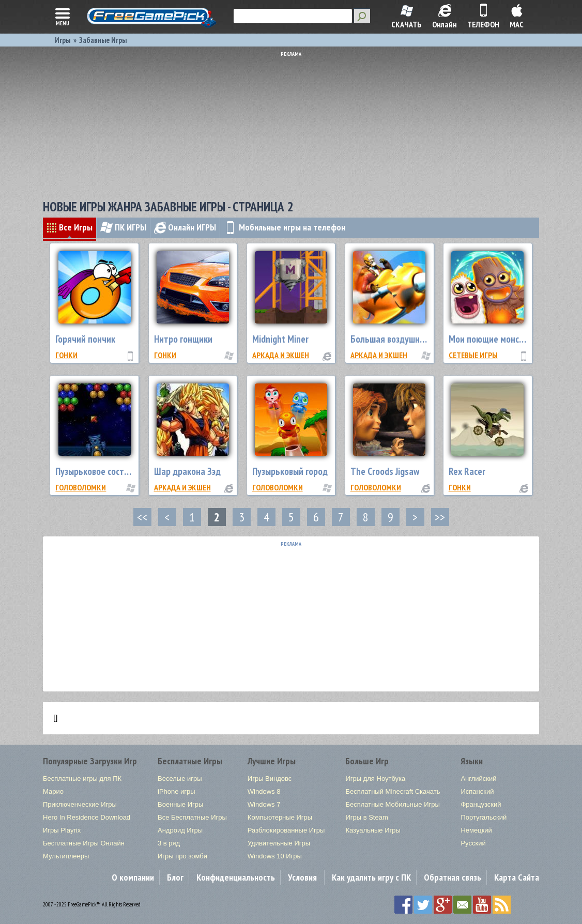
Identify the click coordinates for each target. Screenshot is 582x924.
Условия (302, 877)
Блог (175, 877)
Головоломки (81, 487)
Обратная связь (453, 877)
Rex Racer (467, 471)
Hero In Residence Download (87, 817)
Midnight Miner (280, 339)
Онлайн (185, 227)
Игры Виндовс (270, 779)
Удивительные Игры (279, 843)
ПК (123, 227)
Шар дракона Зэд (187, 471)
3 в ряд (169, 843)
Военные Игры (180, 804)
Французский (481, 804)
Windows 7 (264, 804)
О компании (133, 877)
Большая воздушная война (402, 339)
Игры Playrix (62, 830)
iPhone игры (177, 791)
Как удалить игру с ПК (371, 877)
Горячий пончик (85, 339)
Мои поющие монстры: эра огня (509, 339)
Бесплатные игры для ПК (82, 779)
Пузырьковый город (290, 471)
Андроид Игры (180, 830)
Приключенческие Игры (80, 804)
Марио (53, 791)
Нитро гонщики (183, 339)
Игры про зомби (182, 856)
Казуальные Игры (373, 830)
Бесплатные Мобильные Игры (392, 804)
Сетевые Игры (473, 355)
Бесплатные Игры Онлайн (84, 843)
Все (70, 227)
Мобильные (285, 227)
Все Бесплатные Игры (192, 817)
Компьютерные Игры (280, 817)
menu (63, 16)
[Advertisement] (294, 121)
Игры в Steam (366, 817)
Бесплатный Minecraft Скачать (393, 791)
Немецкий (476, 830)
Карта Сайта (517, 877)
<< (142, 517)
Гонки (66, 355)
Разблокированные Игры (286, 830)
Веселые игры (180, 779)
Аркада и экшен (281, 355)
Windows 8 (264, 791)
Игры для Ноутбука (375, 779)
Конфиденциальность (236, 877)
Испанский (477, 791)
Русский (473, 843)
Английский (478, 779)
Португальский (484, 817)
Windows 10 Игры (275, 856)
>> (440, 517)
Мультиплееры (66, 856)
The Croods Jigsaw (385, 471)
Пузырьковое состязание (103, 471)
